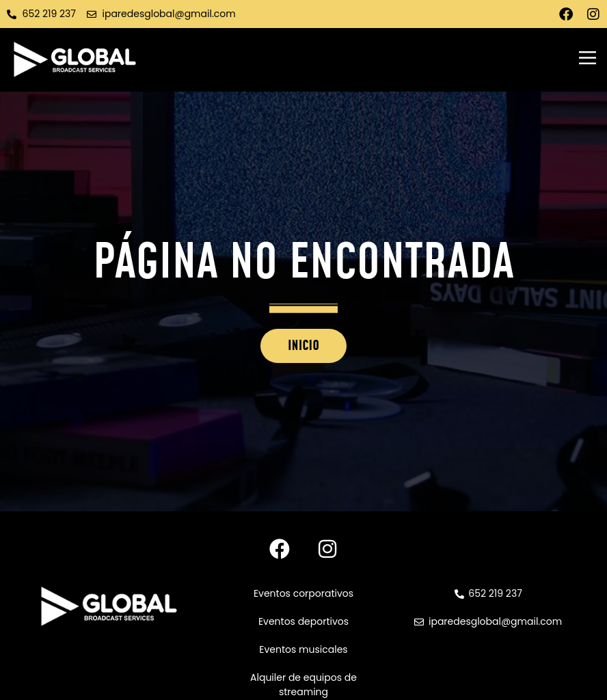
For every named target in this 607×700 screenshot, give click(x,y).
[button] (587, 59)
